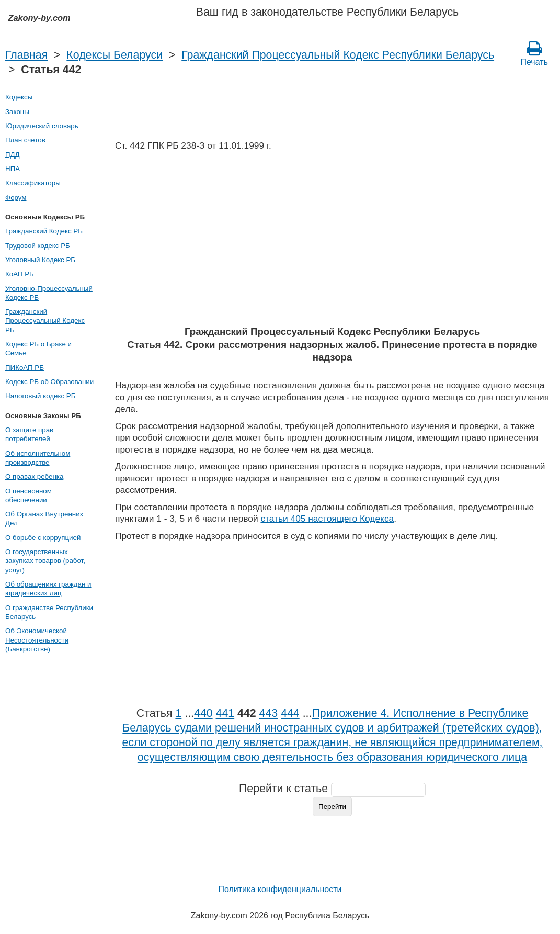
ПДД (13, 155)
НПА (13, 169)
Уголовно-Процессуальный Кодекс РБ (49, 293)
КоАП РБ (20, 274)
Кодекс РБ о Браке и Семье (38, 348)
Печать (534, 53)
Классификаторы (33, 183)
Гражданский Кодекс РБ (44, 231)
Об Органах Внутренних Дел (44, 519)
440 (203, 713)
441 (225, 713)
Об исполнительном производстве (38, 458)
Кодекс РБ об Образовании (49, 382)
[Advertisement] (332, 242)
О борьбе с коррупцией (43, 538)
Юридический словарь (42, 126)
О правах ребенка (34, 476)
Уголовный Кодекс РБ (40, 260)
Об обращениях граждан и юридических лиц (48, 589)
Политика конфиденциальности (280, 889)
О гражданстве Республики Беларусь (49, 612)
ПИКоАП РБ (25, 368)
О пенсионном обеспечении (28, 496)
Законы (17, 112)
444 (290, 713)
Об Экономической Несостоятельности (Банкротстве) (37, 640)
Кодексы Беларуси (115, 55)
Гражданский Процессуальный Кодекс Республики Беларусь (338, 55)
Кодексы (19, 97)
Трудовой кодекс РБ (38, 246)
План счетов (25, 140)
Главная (26, 55)
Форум (16, 198)
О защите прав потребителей (29, 434)
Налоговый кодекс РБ (40, 396)
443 (269, 713)
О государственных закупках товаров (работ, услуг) (45, 561)
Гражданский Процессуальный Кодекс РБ (45, 321)
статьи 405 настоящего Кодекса (327, 519)
